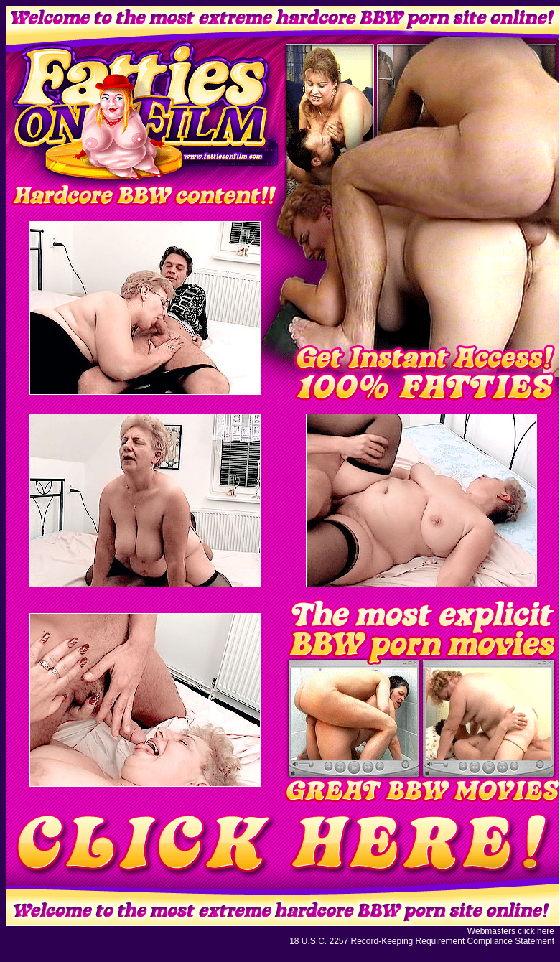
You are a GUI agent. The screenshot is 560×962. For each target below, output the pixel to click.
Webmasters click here (511, 931)
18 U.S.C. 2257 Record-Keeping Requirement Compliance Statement (422, 941)
